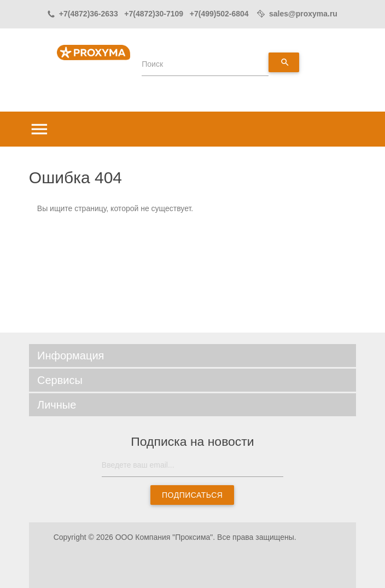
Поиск (152, 64)
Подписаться (192, 495)
